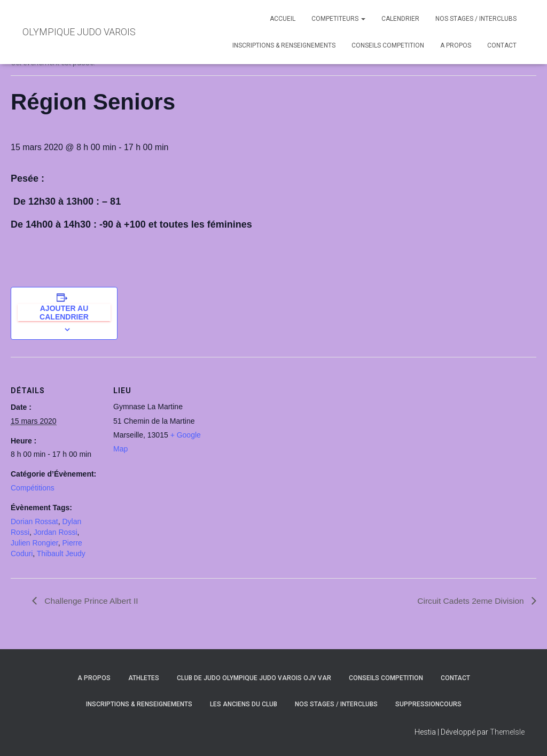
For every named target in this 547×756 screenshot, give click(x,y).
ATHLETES (144, 678)
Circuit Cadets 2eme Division (470, 601)
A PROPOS (456, 45)
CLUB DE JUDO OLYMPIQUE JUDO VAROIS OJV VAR (254, 678)
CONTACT (502, 45)
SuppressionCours (428, 705)
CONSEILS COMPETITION (388, 45)
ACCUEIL (283, 19)
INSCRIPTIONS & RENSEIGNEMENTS (284, 45)
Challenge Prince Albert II (92, 601)
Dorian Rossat (34, 521)
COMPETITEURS (338, 19)
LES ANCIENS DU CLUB (244, 705)
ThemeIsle (507, 732)
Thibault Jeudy (61, 554)
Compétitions (33, 488)
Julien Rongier (34, 543)
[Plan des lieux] (272, 431)
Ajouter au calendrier (64, 313)
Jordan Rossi (56, 532)
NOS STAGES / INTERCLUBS (476, 19)
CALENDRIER (400, 19)
